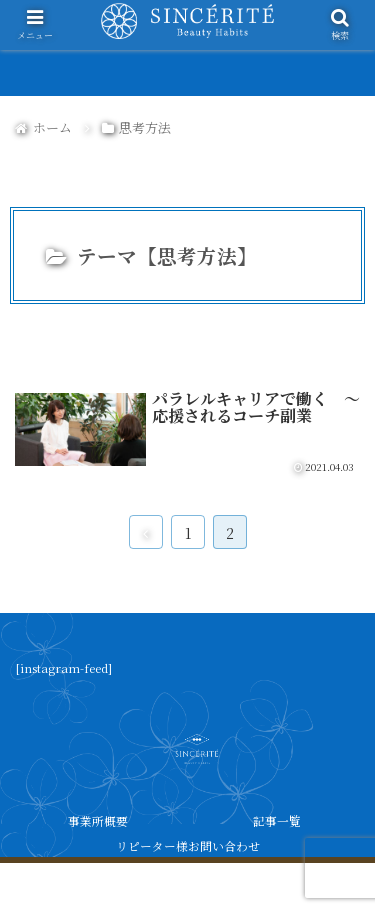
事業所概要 (98, 820)
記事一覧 (277, 820)
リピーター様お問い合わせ (188, 845)
